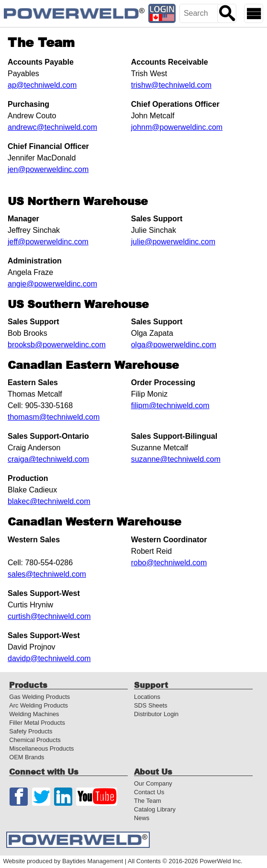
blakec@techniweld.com (49, 501)
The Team (148, 801)
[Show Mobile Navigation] (254, 13)
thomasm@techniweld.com (54, 417)
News (142, 818)
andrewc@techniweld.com (52, 127)
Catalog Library (155, 809)
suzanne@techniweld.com (176, 459)
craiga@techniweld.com (48, 459)
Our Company (153, 783)
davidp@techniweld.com (49, 658)
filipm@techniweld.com (170, 405)
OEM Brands (27, 757)
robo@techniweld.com (169, 563)
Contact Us (149, 792)
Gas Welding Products (39, 697)
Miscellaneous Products (41, 748)
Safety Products (31, 731)
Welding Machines (34, 714)
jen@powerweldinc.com (48, 169)
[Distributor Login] (162, 13)
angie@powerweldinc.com (52, 284)
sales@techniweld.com (47, 574)
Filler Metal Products (37, 723)
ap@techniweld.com (42, 85)
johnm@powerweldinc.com (177, 127)
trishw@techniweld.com (171, 85)
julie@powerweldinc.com (173, 242)
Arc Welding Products (39, 705)
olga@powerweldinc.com (174, 345)
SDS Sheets (151, 705)
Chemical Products (35, 740)
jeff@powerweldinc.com (48, 242)
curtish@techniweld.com (49, 616)
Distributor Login (156, 714)
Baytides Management (93, 861)
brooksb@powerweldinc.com (57, 345)
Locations (147, 697)
